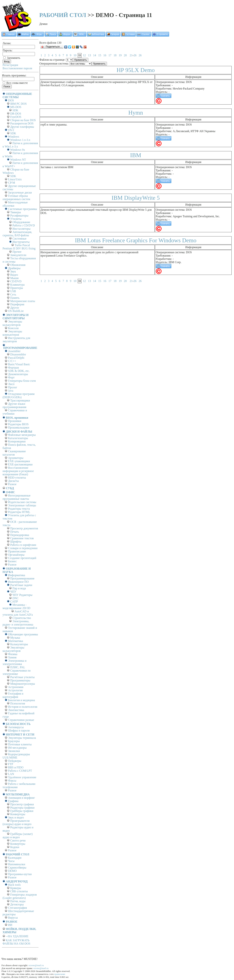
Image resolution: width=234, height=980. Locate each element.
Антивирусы (16, 727)
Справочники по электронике (17, 672)
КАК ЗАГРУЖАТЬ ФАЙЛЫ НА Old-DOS (16, 942)
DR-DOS (16, 114)
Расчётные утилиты (22, 677)
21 (131, 55)
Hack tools (14, 885)
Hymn (136, 113)
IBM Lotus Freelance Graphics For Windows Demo (136, 240)
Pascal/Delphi (16, 358)
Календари (15, 858)
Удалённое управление (22, 777)
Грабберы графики (22, 811)
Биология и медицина (21, 700)
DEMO (12, 871)
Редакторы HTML (19, 512)
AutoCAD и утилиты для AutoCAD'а (18, 613)
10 (75, 55)
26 (135, 55)
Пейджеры (15, 761)
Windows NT (18, 160)
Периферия (17, 304)
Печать (15, 532)
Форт (11, 377)
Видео (14, 275)
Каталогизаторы (18, 438)
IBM (136, 155)
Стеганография (17, 908)
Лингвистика (16, 710)
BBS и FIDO (16, 767)
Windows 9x (18, 150)
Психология (18, 703)
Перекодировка (20, 535)
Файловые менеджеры (22, 435)
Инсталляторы (21, 229)
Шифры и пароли (19, 730)
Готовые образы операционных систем (16, 197)
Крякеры (16, 888)
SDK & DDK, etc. (19, 371)
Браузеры (14, 741)
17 (110, 55)
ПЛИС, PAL (18, 667)
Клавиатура (17, 285)
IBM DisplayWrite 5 (136, 198)
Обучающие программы (23, 634)
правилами (60, 974)
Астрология (15, 690)
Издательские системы (22, 502)
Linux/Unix (15, 179)
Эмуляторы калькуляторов (12, 323)
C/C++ (12, 361)
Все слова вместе (15, 83)
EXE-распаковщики (20, 464)
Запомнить (12, 58)
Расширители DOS (22, 123)
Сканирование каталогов (14, 453)
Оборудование (21, 222)
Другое (15, 308)
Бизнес (12, 561)
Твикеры (16, 212)
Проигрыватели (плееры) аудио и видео (17, 822)
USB (13, 291)
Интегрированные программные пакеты (17, 497)
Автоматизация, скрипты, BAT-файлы (17, 234)
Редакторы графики (22, 808)
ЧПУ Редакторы (22, 595)
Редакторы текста (19, 509)
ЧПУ (13, 592)
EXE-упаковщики (19, 461)
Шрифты (16, 542)
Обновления (18, 265)
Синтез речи (18, 840)
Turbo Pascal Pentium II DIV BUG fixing (19, 247)
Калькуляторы (19, 644)
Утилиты (16, 219)
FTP (11, 764)
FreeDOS (16, 117)
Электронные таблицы (22, 505)
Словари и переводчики (23, 548)
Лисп (11, 384)
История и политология (23, 707)
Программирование (22, 578)
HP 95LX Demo (136, 70)
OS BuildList (16, 311)
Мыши (14, 278)
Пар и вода (19, 588)
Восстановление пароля (17, 68)
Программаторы (20, 680)
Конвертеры (18, 814)
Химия (12, 657)
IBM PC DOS (18, 104)
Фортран (13, 368)
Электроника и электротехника (15, 662)
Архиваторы (16, 458)
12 (84, 55)
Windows (14, 137)
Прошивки (15, 421)
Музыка (15, 638)
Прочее (17, 252)
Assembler (14, 351)
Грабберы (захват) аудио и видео (18, 836)
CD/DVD (16, 281)
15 (100, 55)
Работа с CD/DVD (24, 225)
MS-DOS (16, 107)
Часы (11, 861)
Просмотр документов (24, 528)
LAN (11, 774)
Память (15, 298)
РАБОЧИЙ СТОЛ (63, 15)
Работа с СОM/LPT (20, 771)
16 (105, 55)
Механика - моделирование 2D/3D (16, 606)
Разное (12, 484)
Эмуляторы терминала (22, 738)
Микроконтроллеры (23, 684)
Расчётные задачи (21, 585)
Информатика (17, 575)
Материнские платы (23, 301)
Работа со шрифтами (23, 545)
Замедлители (18, 255)
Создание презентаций (22, 558)
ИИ (10, 925)
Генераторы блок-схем (22, 381)
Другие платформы (22, 127)
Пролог (13, 387)
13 (89, 55)
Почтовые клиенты (20, 744)
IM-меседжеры (17, 748)
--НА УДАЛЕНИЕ (17, 936)
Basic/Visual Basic (19, 364)
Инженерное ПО (18, 582)
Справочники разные (21, 720)
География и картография (13, 695)
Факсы (12, 781)
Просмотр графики (22, 804)
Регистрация (10, 65)
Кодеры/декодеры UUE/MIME (16, 756)
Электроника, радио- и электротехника (18, 623)
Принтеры (17, 288)
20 (125, 55)
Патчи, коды (18, 901)
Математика (16, 641)
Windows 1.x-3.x (20, 140)
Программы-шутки (20, 874)
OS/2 (11, 130)
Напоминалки (17, 864)
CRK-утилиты (19, 891)
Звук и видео (16, 817)
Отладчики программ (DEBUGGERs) (19, 396)
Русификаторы (19, 216)
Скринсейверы (17, 868)
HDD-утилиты (17, 478)
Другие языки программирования (14, 405)
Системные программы (22, 209)
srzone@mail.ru (36, 965)
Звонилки (14, 751)
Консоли (13, 328)
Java (11, 391)
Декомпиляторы (18, 374)
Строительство (22, 618)
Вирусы (13, 918)
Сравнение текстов (22, 538)
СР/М (12, 183)
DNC (16, 598)
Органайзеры (16, 555)
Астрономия (16, 687)
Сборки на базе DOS (23, 120)
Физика (13, 654)
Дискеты (13, 481)
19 (120, 55)
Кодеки (15, 847)
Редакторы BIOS (18, 424)
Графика (13, 801)
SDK (15, 110)
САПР (14, 601)
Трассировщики (20, 400)
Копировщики (17, 441)
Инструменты (21, 242)
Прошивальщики (19, 428)
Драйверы (14, 268)
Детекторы (17, 904)
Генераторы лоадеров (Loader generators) (20, 896)
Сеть (13, 294)
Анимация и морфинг (21, 798)
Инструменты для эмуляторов (16, 340)
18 (115, 55)
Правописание (17, 551)
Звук (13, 271)
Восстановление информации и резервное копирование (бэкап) (18, 471)
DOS (11, 100)
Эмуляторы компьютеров (12, 333)
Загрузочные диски (20, 193)
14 (95, 55)
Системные (19, 239)
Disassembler (18, 354)
